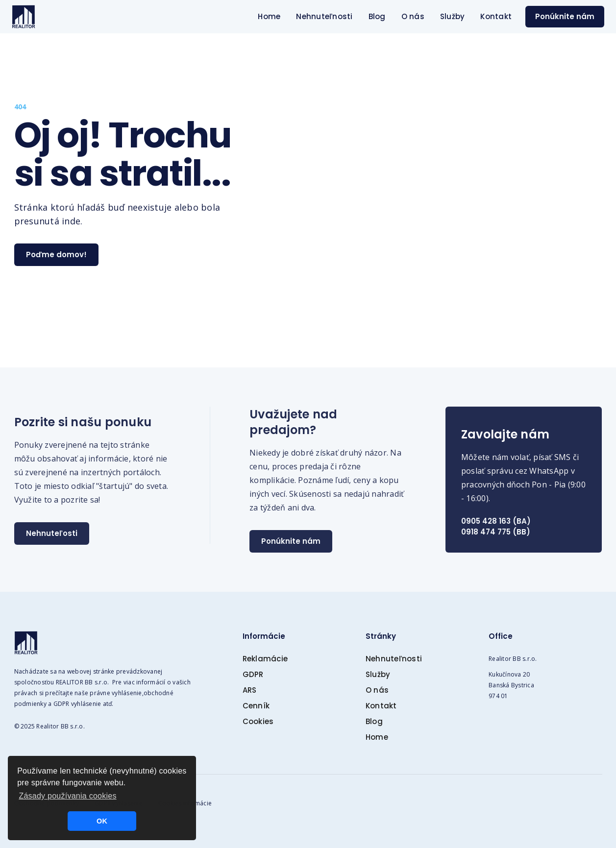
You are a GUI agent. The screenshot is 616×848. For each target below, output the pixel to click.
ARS (250, 690)
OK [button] (102, 821)
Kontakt (496, 16)
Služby (453, 16)
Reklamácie (265, 659)
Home (269, 16)
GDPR (253, 674)
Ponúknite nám (565, 16)
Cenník (256, 706)
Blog (377, 16)
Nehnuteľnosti (324, 16)
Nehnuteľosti (52, 533)
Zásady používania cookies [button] (67, 796)
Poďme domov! (56, 254)
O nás (413, 16)
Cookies (258, 721)
